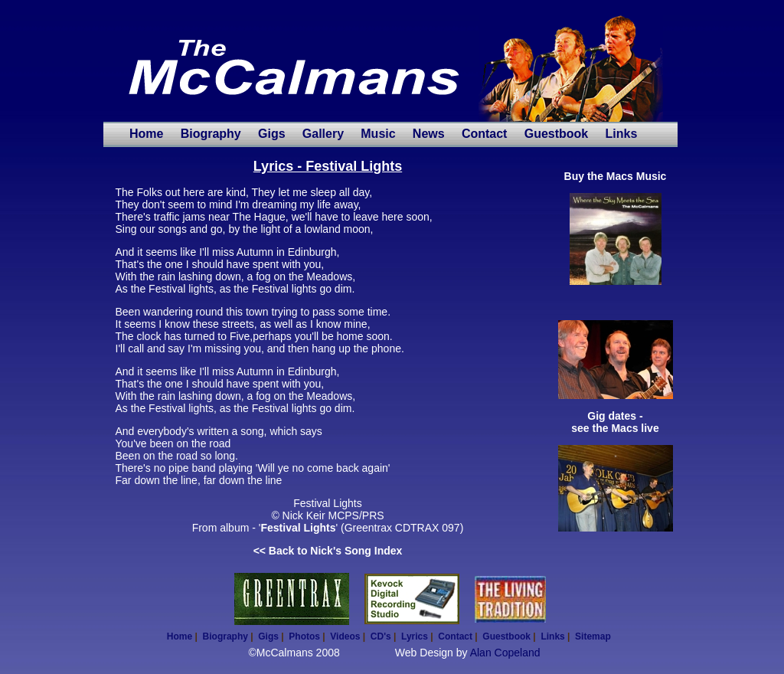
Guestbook (557, 134)
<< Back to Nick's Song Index (328, 551)
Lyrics (415, 636)
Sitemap (593, 636)
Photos (304, 636)
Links (621, 134)
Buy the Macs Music (616, 176)
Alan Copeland (505, 653)
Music (378, 134)
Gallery (323, 134)
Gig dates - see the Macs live (615, 422)
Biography (211, 134)
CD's (381, 636)
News (429, 134)
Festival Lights (298, 528)
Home (146, 134)
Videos (345, 636)
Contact (485, 134)
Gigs (272, 134)
